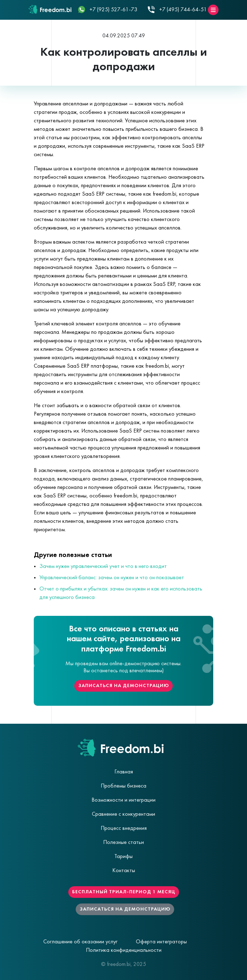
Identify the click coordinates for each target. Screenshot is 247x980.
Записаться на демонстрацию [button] (123, 686)
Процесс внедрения (124, 828)
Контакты (124, 871)
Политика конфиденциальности (124, 950)
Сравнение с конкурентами (123, 814)
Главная (124, 772)
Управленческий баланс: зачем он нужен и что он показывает (112, 578)
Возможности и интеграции (123, 800)
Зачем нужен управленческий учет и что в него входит (103, 566)
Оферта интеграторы (161, 942)
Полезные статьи (123, 843)
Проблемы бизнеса (123, 786)
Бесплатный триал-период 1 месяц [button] (124, 892)
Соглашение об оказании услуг (80, 942)
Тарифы (123, 857)
